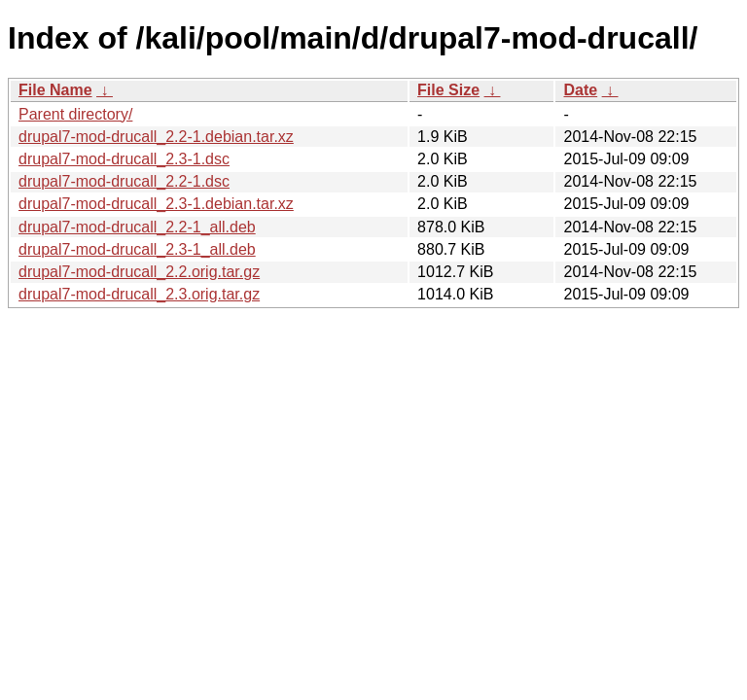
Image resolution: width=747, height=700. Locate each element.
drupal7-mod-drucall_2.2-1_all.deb (137, 227)
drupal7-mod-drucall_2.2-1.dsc (124, 181)
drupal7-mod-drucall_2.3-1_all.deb (137, 249)
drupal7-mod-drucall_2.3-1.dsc (124, 159)
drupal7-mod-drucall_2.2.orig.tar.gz (139, 272)
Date (580, 90)
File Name (55, 90)
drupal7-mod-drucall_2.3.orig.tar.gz (139, 294)
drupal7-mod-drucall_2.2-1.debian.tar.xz (156, 137)
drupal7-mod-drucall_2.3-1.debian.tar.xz (156, 204)
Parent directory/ (75, 114)
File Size (448, 90)
